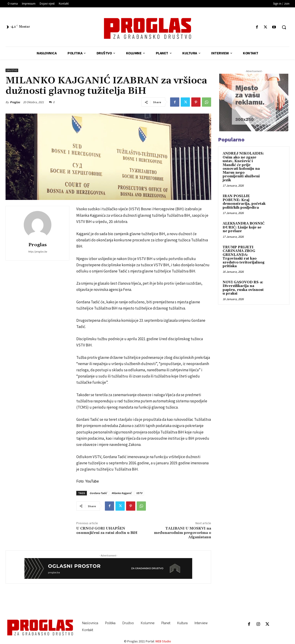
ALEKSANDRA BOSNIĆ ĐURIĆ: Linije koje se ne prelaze (244, 227)
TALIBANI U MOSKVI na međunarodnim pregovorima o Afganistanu (183, 533)
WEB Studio (163, 641)
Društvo (12, 70)
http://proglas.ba (38, 252)
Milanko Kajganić (122, 493)
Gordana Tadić (98, 493)
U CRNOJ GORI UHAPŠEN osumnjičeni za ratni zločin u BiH (107, 531)
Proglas (15, 102)
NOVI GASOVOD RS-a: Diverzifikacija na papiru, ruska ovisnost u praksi (243, 288)
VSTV (139, 493)
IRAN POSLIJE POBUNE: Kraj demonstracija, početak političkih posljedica (244, 202)
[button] (284, 27)
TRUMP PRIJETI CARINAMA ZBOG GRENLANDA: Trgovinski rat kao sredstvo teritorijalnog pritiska (244, 257)
